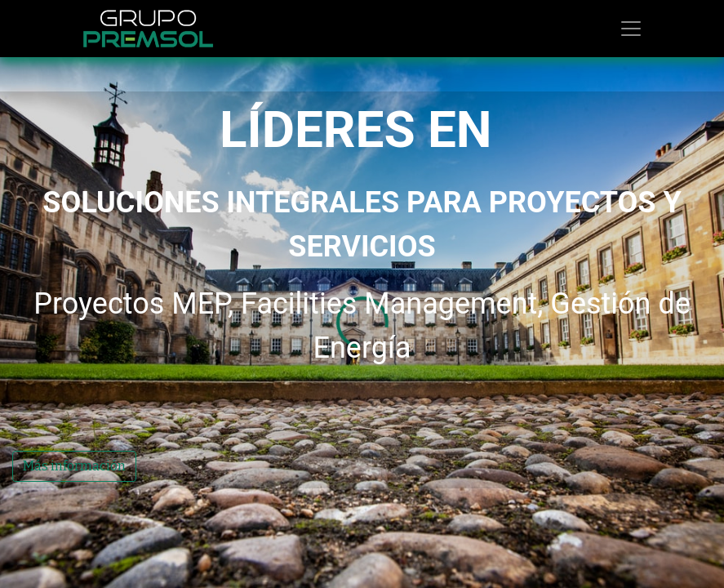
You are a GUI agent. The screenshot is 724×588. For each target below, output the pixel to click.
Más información (74, 494)
